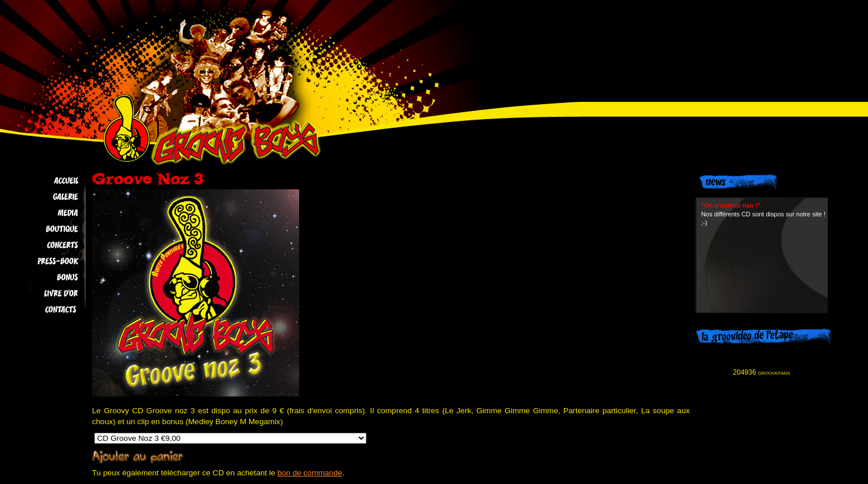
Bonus (47, 277)
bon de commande (310, 473)
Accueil (47, 181)
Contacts (47, 310)
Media (47, 213)
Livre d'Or (47, 294)
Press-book (47, 261)
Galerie (47, 197)
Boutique (47, 229)
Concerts (47, 245)
